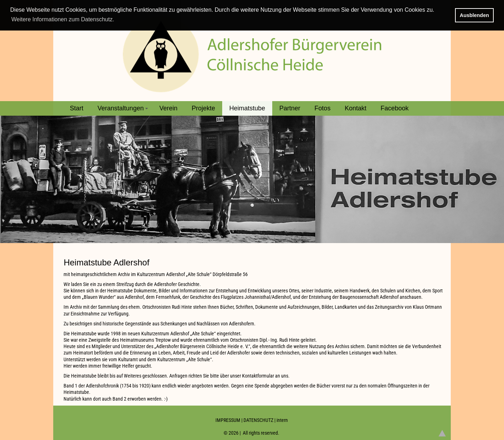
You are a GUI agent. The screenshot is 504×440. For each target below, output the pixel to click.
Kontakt (355, 108)
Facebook (395, 108)
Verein (168, 108)
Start (77, 108)
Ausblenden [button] (474, 15)
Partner (290, 108)
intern (282, 420)
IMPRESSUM (228, 420)
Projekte (203, 108)
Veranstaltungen (124, 110)
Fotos (322, 108)
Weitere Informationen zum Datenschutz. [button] (63, 19)
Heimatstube (247, 108)
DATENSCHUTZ (258, 420)
